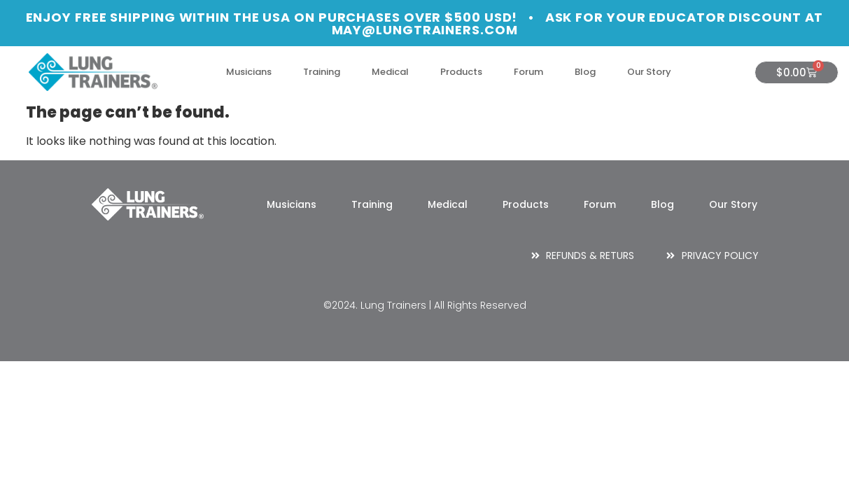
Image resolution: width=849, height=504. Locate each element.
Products (461, 72)
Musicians (249, 72)
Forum (528, 72)
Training (322, 72)
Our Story (649, 72)
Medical (390, 72)
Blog (585, 72)
